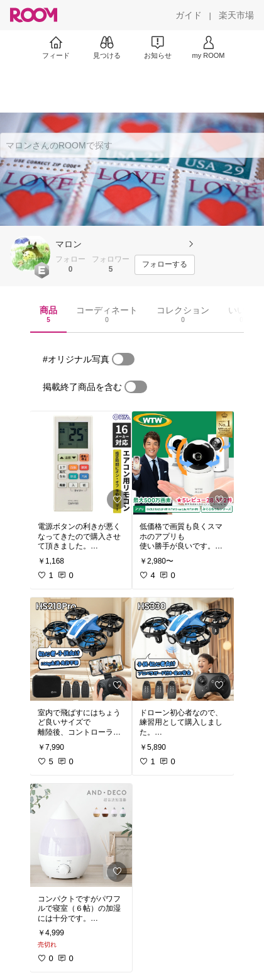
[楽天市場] (236, 15)
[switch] (123, 359)
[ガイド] (189, 15)
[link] (81, 463)
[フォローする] (165, 265)
